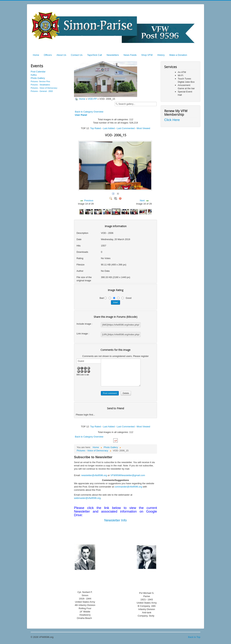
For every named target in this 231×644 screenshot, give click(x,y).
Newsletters (113, 55)
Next (142, 200)
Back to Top (194, 637)
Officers (48, 55)
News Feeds (130, 55)
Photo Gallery (38, 78)
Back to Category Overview (89, 112)
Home (36, 55)
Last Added (109, 128)
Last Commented (126, 128)
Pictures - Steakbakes (40, 85)
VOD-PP (92, 99)
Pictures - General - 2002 (42, 91)
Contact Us (77, 55)
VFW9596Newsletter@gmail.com (128, 475)
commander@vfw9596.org (128, 487)
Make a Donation (178, 55)
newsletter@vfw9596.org (94, 475)
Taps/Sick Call (95, 55)
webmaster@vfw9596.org (87, 498)
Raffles (34, 75)
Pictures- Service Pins (40, 81)
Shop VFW (147, 55)
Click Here (172, 120)
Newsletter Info (115, 520)
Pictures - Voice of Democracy (44, 88)
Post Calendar (38, 72)
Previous (89, 200)
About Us (61, 55)
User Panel (81, 115)
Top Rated (96, 128)
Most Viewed (143, 128)
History (161, 55)
